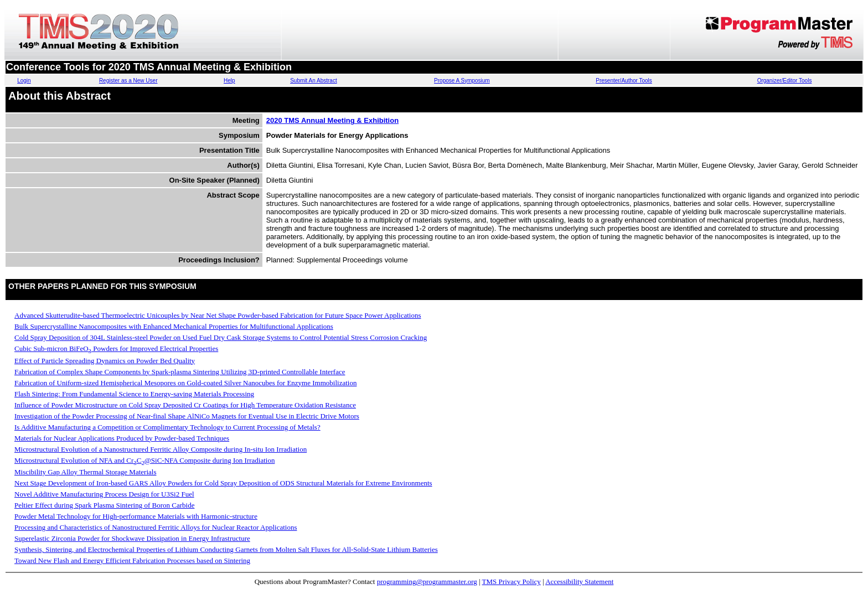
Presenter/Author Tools (624, 81)
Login (24, 81)
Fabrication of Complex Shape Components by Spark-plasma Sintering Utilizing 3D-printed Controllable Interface (180, 372)
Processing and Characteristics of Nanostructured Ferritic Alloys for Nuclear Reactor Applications (156, 527)
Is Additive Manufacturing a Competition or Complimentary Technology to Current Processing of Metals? (167, 427)
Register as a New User (128, 81)
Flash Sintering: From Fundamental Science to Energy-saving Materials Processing (134, 394)
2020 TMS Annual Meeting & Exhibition (332, 120)
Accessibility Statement (579, 582)
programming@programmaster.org (427, 582)
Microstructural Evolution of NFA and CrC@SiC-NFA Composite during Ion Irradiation (144, 460)
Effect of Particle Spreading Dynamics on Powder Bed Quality (105, 361)
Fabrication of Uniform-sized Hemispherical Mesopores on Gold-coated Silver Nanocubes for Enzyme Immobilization (185, 383)
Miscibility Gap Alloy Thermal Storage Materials (85, 472)
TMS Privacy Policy (512, 582)
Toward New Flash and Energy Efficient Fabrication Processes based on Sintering (132, 560)
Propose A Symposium (462, 81)
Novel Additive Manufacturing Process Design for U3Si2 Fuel (104, 494)
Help (229, 81)
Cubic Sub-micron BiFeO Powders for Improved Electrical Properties (116, 348)
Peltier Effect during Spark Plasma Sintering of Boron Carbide (104, 505)
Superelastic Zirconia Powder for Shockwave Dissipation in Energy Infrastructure (132, 538)
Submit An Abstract (314, 81)
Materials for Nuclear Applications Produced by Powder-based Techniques (122, 438)
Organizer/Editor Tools (785, 81)
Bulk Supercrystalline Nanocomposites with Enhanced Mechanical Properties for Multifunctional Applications (174, 326)
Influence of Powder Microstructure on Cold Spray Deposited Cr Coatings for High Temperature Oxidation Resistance (185, 405)
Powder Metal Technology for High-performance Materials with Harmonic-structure (136, 516)
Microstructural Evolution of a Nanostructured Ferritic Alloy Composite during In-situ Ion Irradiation (161, 449)
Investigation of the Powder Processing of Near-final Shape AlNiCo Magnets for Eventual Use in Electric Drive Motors (187, 416)
